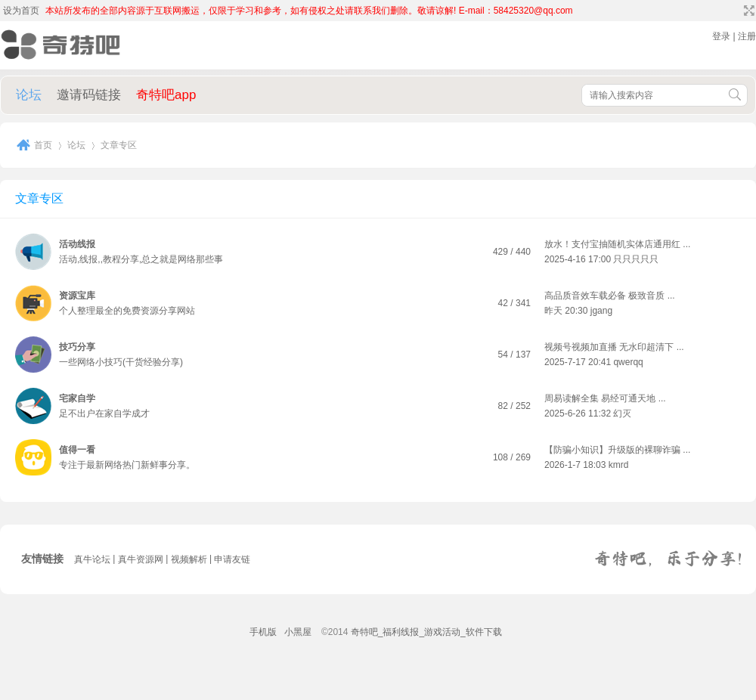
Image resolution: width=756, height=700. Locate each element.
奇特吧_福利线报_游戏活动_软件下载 (426, 632)
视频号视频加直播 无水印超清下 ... (614, 347)
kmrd (619, 465)
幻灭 (622, 413)
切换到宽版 (747, 11)
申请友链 (232, 559)
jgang (601, 311)
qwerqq (628, 362)
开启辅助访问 (735, 11)
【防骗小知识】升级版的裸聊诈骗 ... (617, 450)
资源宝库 (77, 296)
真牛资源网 (141, 559)
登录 (721, 36)
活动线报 (77, 244)
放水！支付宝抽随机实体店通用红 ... (617, 244)
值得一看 (77, 450)
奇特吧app (166, 95)
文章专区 (39, 198)
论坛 (29, 95)
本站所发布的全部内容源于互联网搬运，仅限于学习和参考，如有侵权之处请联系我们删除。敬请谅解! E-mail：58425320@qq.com (309, 11)
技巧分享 (77, 347)
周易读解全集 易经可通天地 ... (605, 398)
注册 (747, 36)
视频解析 (189, 559)
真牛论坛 (92, 559)
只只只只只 (636, 259)
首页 (43, 145)
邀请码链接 (89, 95)
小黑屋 (298, 632)
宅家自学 (77, 398)
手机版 (263, 632)
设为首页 (21, 11)
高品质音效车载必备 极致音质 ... (610, 296)
